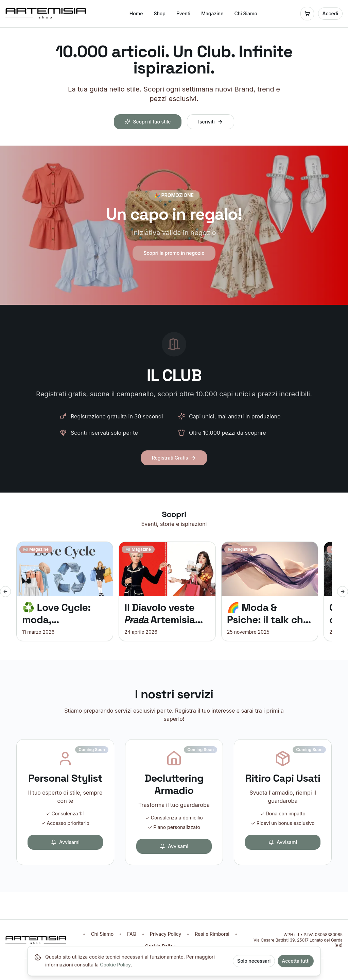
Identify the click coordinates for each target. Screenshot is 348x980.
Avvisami (65, 842)
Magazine (212, 13)
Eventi (183, 13)
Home (136, 13)
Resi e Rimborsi (212, 934)
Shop (160, 13)
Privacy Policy (166, 934)
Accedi (330, 13)
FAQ (132, 934)
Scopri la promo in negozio (174, 253)
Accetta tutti (296, 965)
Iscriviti (210, 122)
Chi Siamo (246, 13)
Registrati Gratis (174, 458)
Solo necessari (254, 965)
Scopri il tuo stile (148, 122)
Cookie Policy (115, 968)
